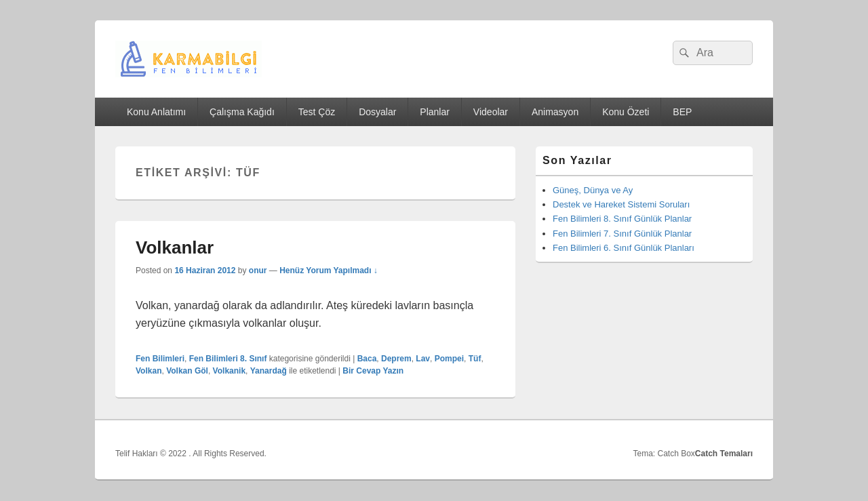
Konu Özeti (626, 112)
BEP (682, 112)
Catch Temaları (724, 454)
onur (258, 270)
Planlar (435, 112)
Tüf (475, 359)
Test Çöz (317, 112)
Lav (423, 359)
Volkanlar (175, 247)
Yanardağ (269, 371)
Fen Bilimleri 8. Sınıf (228, 359)
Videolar (491, 112)
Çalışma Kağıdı (242, 112)
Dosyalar (377, 112)
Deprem (396, 359)
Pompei (449, 359)
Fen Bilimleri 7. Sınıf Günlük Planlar (622, 234)
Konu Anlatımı (156, 112)
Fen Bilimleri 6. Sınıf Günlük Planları (624, 248)
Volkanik (229, 371)
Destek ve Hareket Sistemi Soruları (621, 204)
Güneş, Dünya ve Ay (593, 190)
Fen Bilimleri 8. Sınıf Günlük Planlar (622, 219)
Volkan (149, 371)
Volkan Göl (187, 371)
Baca (367, 359)
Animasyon (555, 112)
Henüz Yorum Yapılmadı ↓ (329, 270)
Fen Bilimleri (160, 359)
